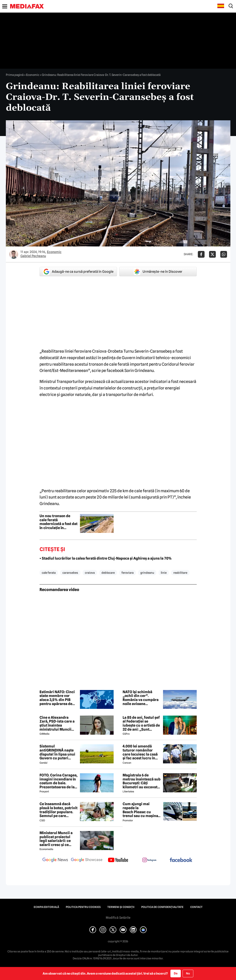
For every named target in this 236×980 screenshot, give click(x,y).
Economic (33, 75)
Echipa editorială (46, 907)
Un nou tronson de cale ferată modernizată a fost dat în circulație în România (58, 522)
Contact (196, 907)
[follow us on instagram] (150, 860)
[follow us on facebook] (181, 860)
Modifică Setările (118, 918)
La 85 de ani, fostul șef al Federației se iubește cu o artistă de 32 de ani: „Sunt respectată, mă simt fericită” (141, 723)
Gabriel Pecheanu (33, 256)
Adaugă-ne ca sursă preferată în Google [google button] (78, 272)
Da (176, 973)
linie (164, 573)
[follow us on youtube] (118, 860)
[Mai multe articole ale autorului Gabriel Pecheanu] (14, 254)
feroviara (128, 573)
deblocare (108, 573)
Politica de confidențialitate (162, 907)
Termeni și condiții (121, 907)
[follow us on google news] (55, 860)
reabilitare (180, 573)
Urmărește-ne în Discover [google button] (158, 272)
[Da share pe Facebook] (201, 254)
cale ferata (49, 573)
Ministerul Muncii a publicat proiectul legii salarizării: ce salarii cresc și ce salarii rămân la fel (56, 839)
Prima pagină (15, 75)
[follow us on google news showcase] (87, 860)
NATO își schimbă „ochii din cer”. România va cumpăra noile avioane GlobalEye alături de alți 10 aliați (141, 698)
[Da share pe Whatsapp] (224, 254)
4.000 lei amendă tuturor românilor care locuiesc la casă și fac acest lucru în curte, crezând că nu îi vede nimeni (141, 752)
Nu (188, 973)
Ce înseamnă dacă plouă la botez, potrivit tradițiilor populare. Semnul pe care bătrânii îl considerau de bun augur (58, 810)
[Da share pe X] (212, 254)
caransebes (70, 573)
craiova (90, 573)
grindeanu (147, 573)
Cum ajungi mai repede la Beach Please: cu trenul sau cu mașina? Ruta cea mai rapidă (141, 810)
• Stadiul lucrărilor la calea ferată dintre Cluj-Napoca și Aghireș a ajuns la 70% (106, 558)
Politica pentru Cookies (83, 907)
